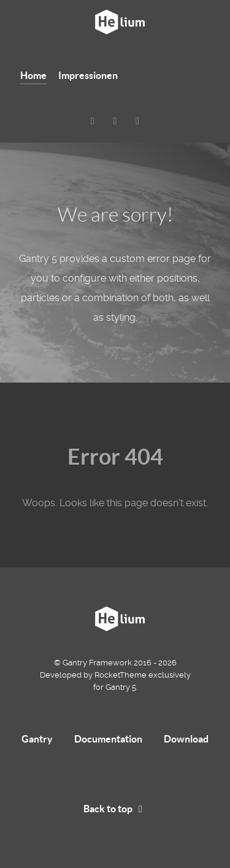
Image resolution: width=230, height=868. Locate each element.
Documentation (108, 739)
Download (186, 739)
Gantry (37, 739)
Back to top (115, 809)
